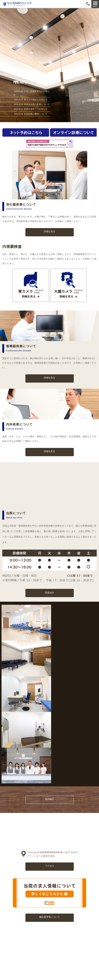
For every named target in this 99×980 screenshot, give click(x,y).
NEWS (21, 82)
